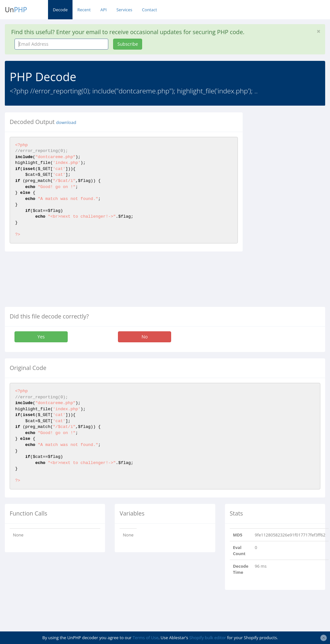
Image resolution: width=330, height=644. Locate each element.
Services (124, 10)
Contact (149, 10)
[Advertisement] (291, 209)
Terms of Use (146, 638)
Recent (84, 10)
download (66, 122)
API (103, 10)
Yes (41, 337)
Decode (60, 10)
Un (16, 10)
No (145, 337)
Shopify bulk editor (208, 638)
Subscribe (128, 44)
